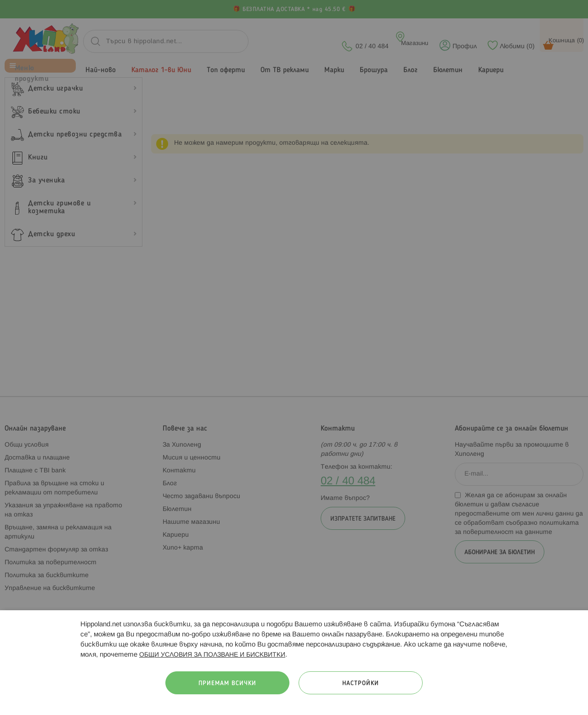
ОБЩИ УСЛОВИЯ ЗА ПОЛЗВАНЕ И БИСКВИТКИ (212, 655)
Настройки (361, 684)
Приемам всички (227, 684)
